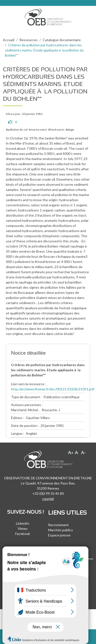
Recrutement (58, 525)
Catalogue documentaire (62, 40)
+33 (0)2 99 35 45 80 (48, 493)
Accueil (9, 40)
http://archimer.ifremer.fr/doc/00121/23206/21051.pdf (53, 389)
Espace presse (59, 535)
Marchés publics (61, 530)
